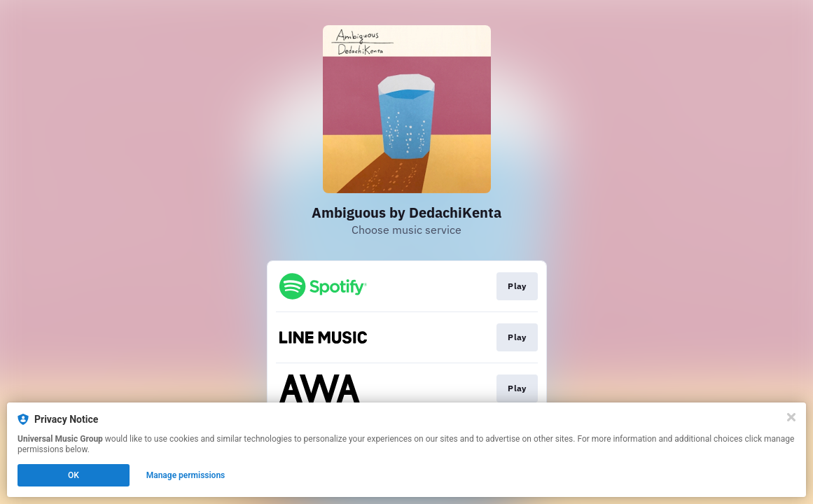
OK (74, 475)
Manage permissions (186, 475)
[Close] (791, 417)
